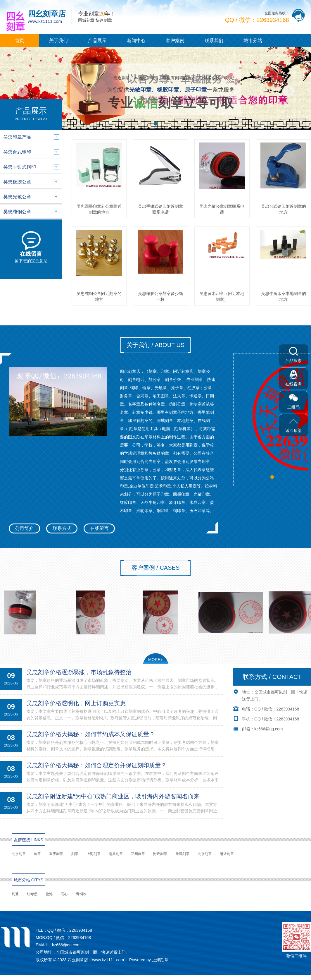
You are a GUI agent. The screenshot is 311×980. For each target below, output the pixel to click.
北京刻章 (19, 854)
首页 (20, 41)
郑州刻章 (138, 854)
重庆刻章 (56, 854)
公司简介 (24, 528)
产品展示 (97, 41)
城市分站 (253, 41)
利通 (15, 894)
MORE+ (155, 660)
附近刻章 (160, 854)
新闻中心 (136, 41)
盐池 (49, 894)
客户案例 (175, 41)
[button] (155, 124)
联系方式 (62, 528)
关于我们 (58, 41)
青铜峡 (81, 894)
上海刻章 (94, 854)
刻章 (37, 854)
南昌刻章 (116, 854)
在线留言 (99, 528)
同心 (64, 894)
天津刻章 (182, 854)
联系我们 (214, 41)
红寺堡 (32, 894)
